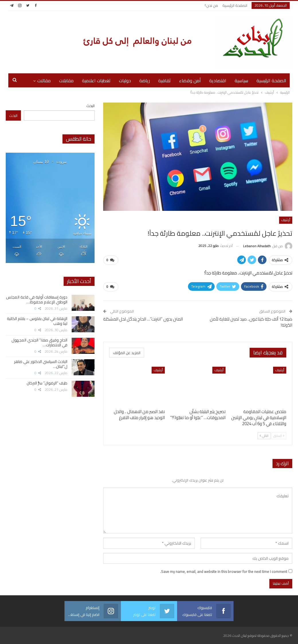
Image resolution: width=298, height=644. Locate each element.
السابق (279, 436)
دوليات (125, 80)
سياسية (241, 80)
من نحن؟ (211, 5)
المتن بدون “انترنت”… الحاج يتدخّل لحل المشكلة (143, 319)
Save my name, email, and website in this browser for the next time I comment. (224, 572)
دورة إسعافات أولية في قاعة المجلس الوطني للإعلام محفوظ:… (37, 300)
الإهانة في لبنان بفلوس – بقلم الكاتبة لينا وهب (37, 321)
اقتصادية (218, 80)
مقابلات (66, 80)
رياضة (145, 80)
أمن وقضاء (190, 80)
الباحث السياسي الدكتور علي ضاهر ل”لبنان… (41, 364)
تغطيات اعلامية (96, 80)
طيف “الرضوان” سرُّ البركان (47, 383)
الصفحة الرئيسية (235, 5)
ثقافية (164, 80)
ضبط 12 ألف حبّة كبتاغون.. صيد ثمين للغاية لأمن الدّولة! (251, 322)
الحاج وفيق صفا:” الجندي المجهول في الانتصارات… (39, 342)
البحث (90, 106)
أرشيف (286, 220)
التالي (264, 436)
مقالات (44, 80)
